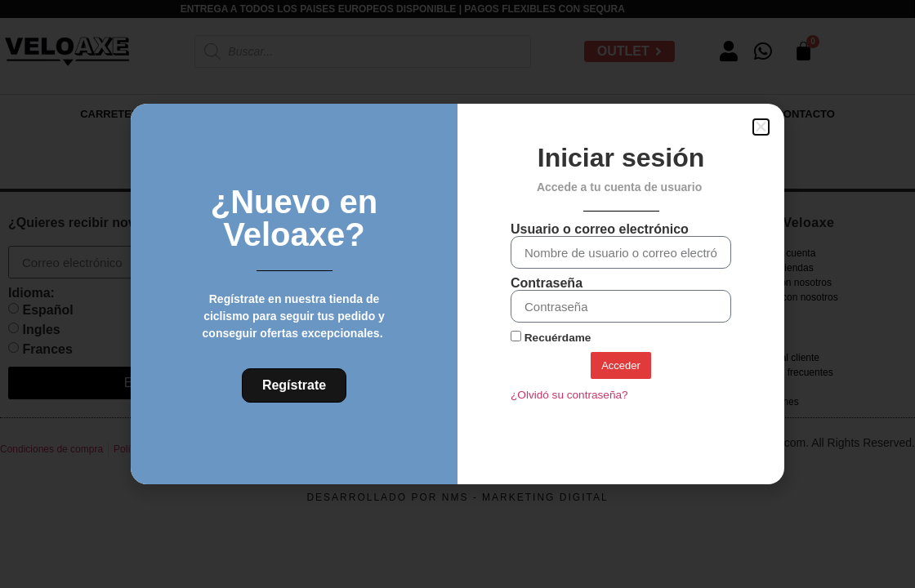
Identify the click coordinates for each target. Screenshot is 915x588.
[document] (457, 294)
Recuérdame (551, 337)
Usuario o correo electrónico (600, 229)
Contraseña (547, 283)
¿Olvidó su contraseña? (569, 395)
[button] (761, 127)
